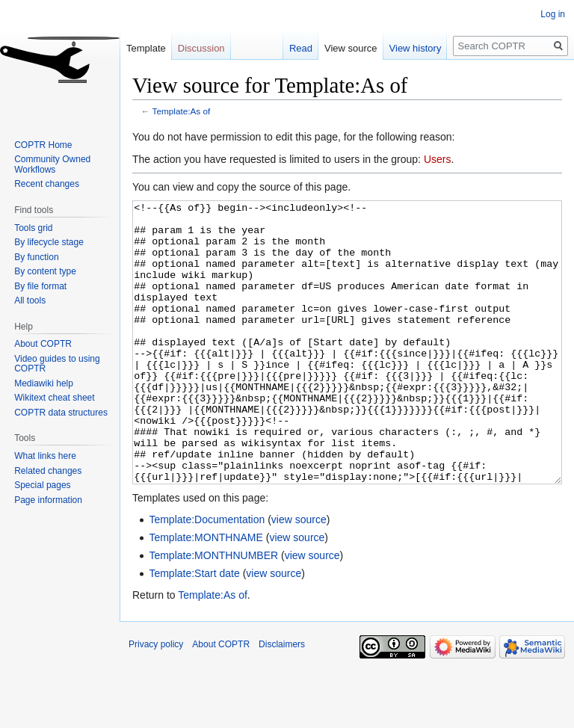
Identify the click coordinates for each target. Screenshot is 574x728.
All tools (30, 300)
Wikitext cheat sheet (54, 398)
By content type (45, 271)
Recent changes (47, 184)
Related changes (48, 471)
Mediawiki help (44, 383)
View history (416, 48)
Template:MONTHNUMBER (213, 611)
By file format (40, 286)
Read (301, 48)
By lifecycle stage (49, 242)
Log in (553, 14)
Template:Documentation (207, 576)
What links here (45, 456)
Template (146, 48)
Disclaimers (282, 700)
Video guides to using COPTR (57, 364)
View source (351, 48)
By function (36, 257)
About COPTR (43, 344)
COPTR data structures (61, 413)
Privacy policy (156, 700)
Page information (48, 500)
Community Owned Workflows (52, 164)
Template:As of (182, 111)
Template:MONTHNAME (206, 593)
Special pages (42, 485)
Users (438, 159)
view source (299, 576)
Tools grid (33, 228)
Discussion (201, 48)
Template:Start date (194, 629)
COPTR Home (43, 145)
